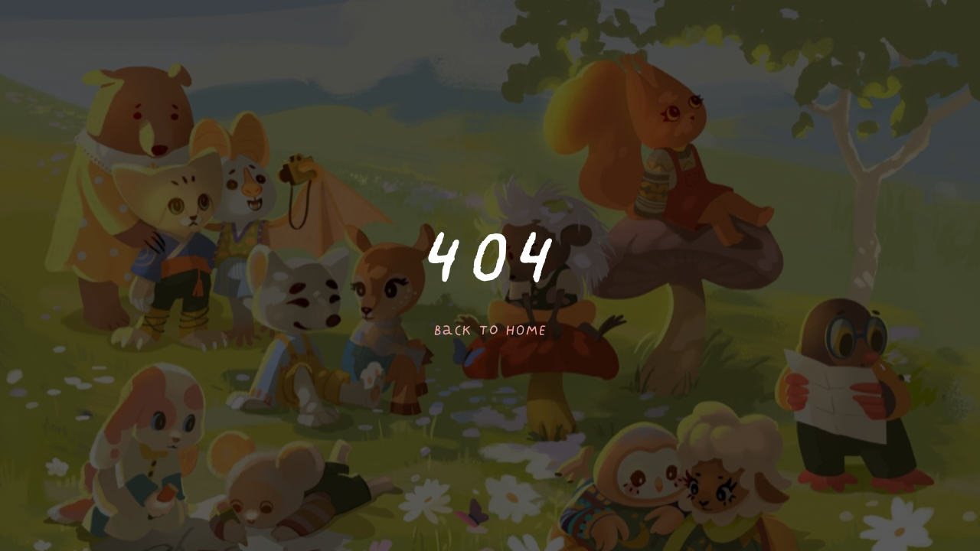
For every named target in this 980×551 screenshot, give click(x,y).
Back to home (490, 331)
